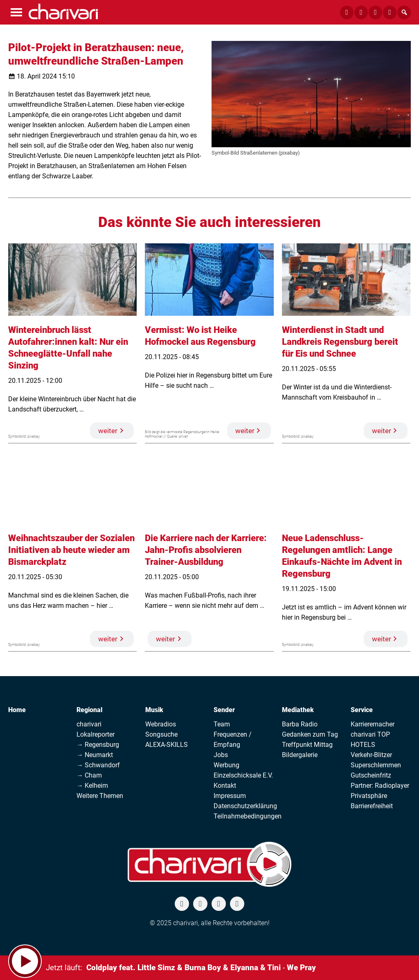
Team (222, 724)
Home (17, 710)
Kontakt (225, 786)
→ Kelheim (92, 786)
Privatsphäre (369, 796)
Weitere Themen (100, 796)
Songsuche (161, 734)
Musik (154, 710)
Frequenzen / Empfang (233, 739)
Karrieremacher (373, 724)
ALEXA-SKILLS (167, 745)
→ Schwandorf (98, 765)
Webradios (161, 724)
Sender (224, 710)
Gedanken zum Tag (310, 734)
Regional (89, 710)
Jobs (221, 755)
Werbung (226, 765)
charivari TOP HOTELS (370, 739)
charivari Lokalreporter (96, 729)
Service (362, 710)
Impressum (230, 796)
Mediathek (298, 710)
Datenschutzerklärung (245, 806)
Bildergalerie (300, 755)
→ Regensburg (98, 745)
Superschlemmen (376, 765)
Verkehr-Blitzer (371, 755)
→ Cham (89, 775)
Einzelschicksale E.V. (243, 775)
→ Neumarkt (95, 755)
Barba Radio (300, 724)
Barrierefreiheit (372, 806)
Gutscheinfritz (371, 775)
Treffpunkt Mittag (307, 745)
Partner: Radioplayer (380, 786)
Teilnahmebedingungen (248, 816)
